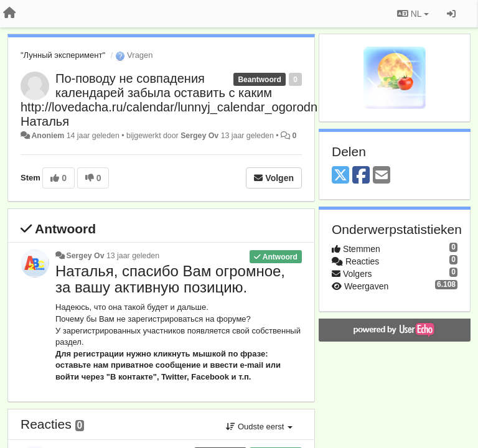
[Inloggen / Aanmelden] (451, 14)
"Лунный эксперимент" (63, 55)
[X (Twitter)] (340, 176)
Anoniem (48, 136)
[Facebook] (361, 176)
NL (413, 14)
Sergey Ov (199, 136)
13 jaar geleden (133, 256)
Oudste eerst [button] (259, 427)
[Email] (382, 176)
